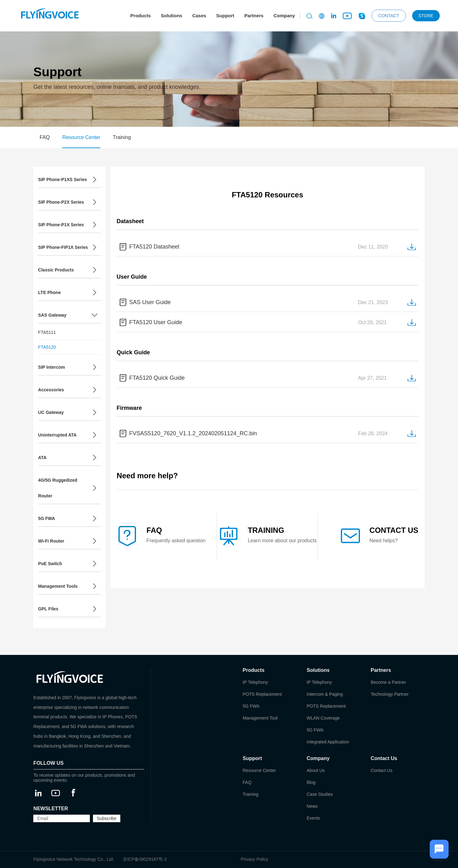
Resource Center (81, 137)
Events (313, 818)
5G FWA (251, 706)
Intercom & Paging (325, 694)
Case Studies (320, 794)
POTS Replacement (262, 694)
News (312, 806)
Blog (311, 782)
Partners (254, 16)
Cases (199, 16)
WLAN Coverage (323, 718)
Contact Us (382, 770)
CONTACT (389, 16)
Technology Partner (390, 694)
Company (284, 16)
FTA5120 (47, 347)
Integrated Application (328, 742)
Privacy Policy (254, 859)
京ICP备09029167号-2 (145, 859)
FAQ (45, 137)
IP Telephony (255, 682)
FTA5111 (47, 332)
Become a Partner (388, 682)
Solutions (172, 16)
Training (122, 137)
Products (141, 16)
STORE (426, 16)
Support (225, 16)
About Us (316, 770)
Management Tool (260, 718)
